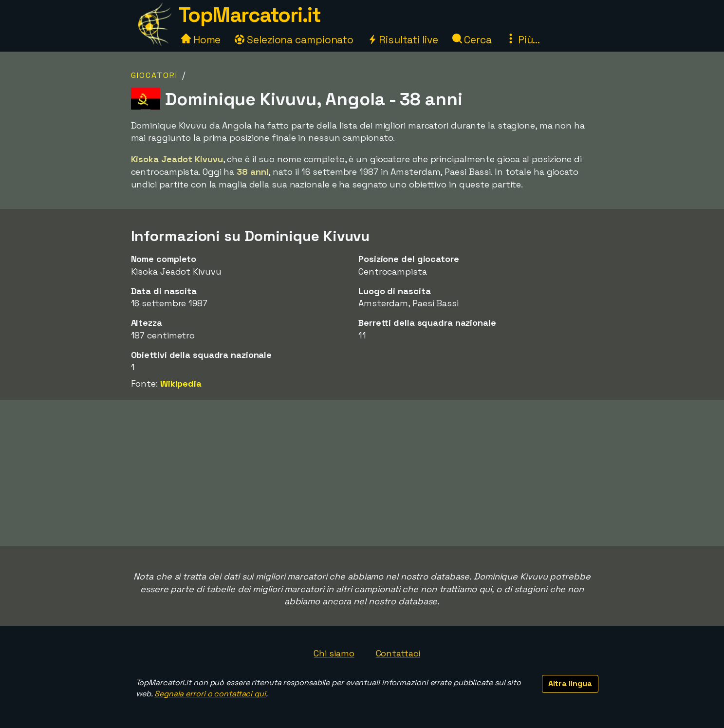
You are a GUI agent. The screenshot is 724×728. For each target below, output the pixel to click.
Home (201, 40)
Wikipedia (181, 383)
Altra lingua (570, 683)
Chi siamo (334, 653)
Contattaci (398, 653)
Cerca (472, 40)
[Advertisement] (362, 473)
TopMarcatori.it (250, 15)
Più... (523, 40)
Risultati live (403, 40)
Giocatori (154, 75)
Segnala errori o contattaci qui (210, 694)
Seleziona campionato (294, 40)
